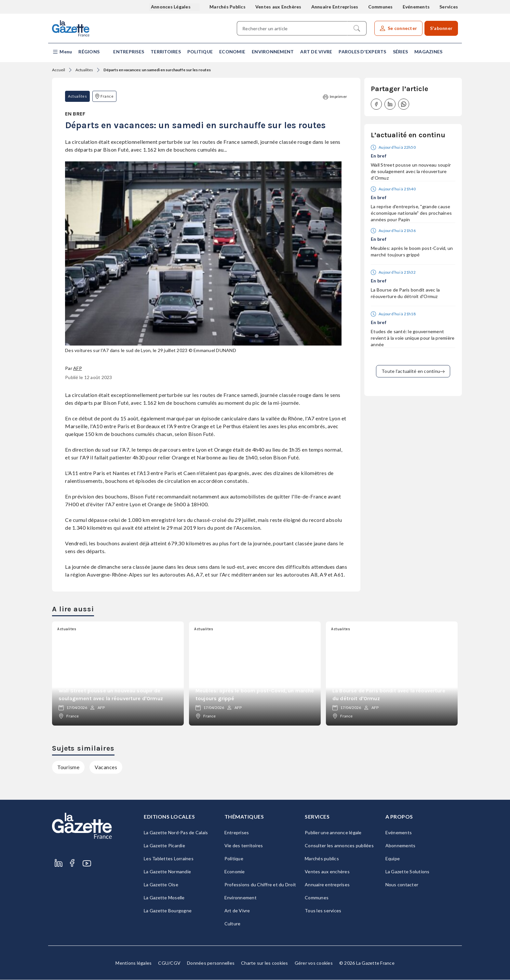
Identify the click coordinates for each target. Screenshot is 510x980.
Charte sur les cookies (265, 963)
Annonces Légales (171, 7)
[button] (62, 52)
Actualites (84, 70)
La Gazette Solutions (408, 872)
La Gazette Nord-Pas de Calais (176, 833)
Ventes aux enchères (327, 872)
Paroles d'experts (362, 52)
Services (449, 7)
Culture (233, 924)
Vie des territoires (244, 846)
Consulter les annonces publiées (339, 846)
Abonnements (401, 846)
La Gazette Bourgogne (168, 911)
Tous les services (323, 911)
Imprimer (335, 97)
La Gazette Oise (161, 885)
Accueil (59, 70)
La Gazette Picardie (164, 846)
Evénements (416, 7)
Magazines (428, 52)
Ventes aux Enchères (278, 7)
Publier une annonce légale (333, 833)
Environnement (273, 52)
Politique (200, 52)
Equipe (393, 859)
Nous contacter (402, 885)
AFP (78, 368)
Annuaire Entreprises (335, 7)
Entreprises (129, 52)
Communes (381, 7)
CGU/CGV (169, 963)
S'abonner (441, 28)
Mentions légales (134, 963)
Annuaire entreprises (327, 885)
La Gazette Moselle (164, 898)
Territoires (166, 52)
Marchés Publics (228, 7)
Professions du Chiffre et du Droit (260, 885)
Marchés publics (322, 859)
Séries (401, 52)
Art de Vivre (316, 52)
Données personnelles (211, 963)
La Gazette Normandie (167, 872)
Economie (232, 52)
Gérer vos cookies (314, 963)
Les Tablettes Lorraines (169, 859)
